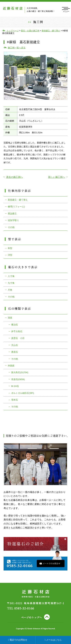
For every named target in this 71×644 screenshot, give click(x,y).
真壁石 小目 (18, 338)
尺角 (10, 290)
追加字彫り (13, 220)
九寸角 (11, 283)
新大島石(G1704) (20, 372)
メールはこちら (53, 640)
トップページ (13, 31)
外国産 (11, 366)
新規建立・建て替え (18, 200)
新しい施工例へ (58, 177)
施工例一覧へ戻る (17, 48)
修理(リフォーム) (16, 207)
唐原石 (15, 352)
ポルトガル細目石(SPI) (23, 393)
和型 (10, 248)
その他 (11, 227)
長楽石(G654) (18, 379)
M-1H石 (15, 386)
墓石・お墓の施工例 (30, 31)
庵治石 (15, 325)
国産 (10, 318)
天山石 (15, 345)
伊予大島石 (17, 331)
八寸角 (11, 276)
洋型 (10, 255)
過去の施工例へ (13, 177)
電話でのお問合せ (18, 640)
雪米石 (15, 400)
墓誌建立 (12, 214)
